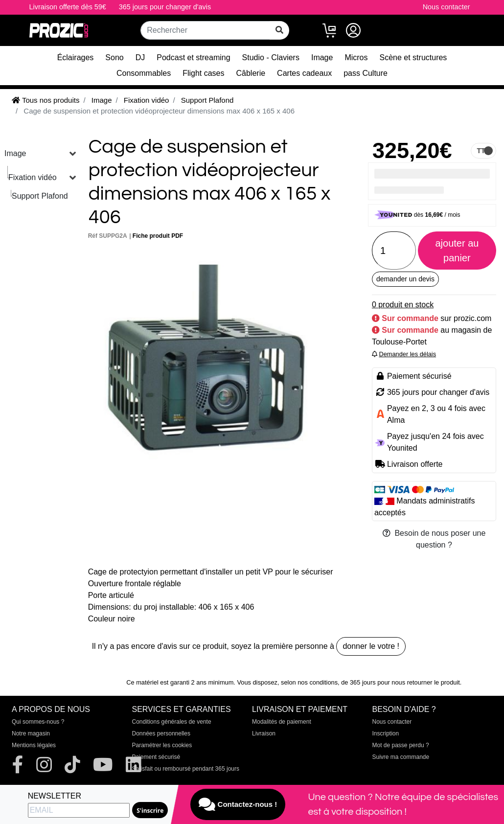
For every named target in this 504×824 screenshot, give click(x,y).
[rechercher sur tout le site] (279, 30)
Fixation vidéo (33, 177)
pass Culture (366, 73)
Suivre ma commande (401, 757)
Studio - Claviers (271, 57)
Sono (114, 57)
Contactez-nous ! (238, 804)
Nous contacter (447, 7)
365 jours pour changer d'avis (165, 7)
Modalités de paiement (282, 722)
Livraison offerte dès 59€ (68, 7)
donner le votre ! (371, 646)
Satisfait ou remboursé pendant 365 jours (186, 769)
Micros (356, 57)
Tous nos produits (46, 100)
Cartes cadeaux (304, 73)
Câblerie (251, 73)
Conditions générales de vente (172, 722)
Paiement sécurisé (156, 757)
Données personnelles (161, 733)
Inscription (386, 733)
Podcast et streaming (193, 57)
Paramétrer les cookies (162, 745)
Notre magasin (31, 733)
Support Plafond (40, 196)
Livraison (264, 733)
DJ (140, 57)
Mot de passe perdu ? (401, 745)
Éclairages (76, 57)
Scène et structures (413, 57)
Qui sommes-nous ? (38, 722)
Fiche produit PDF (158, 236)
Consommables (144, 73)
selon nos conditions (309, 682)
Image (322, 57)
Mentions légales (34, 745)
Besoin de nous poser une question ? (434, 539)
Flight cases (203, 73)
